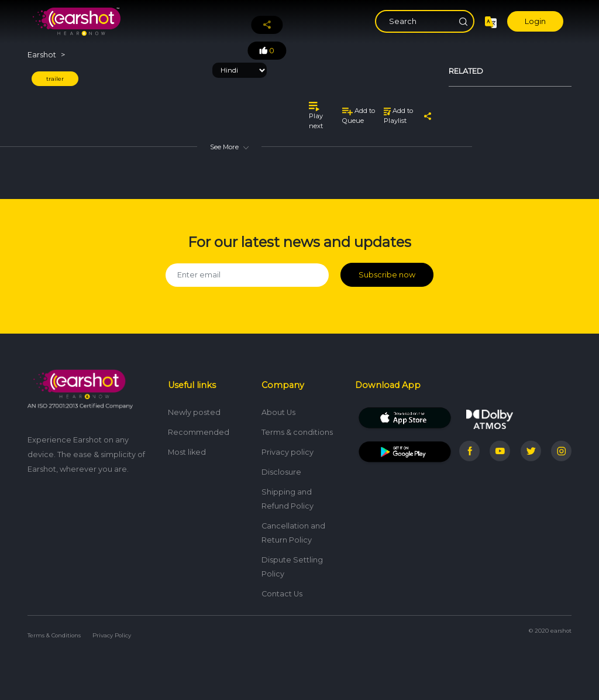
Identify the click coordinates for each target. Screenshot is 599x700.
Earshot (42, 55)
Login (535, 21)
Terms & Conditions (54, 635)
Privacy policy (288, 452)
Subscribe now (387, 275)
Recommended (199, 432)
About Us (278, 412)
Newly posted (194, 412)
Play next (316, 116)
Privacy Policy (112, 635)
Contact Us (282, 594)
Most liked (187, 452)
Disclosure (281, 472)
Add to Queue (359, 116)
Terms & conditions (297, 432)
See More (229, 147)
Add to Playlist (398, 116)
